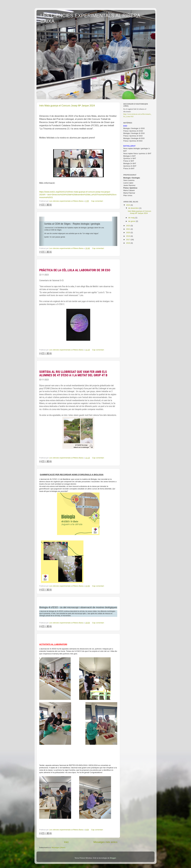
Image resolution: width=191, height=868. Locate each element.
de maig (132, 218)
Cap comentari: (97, 201)
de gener (132, 221)
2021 (128, 229)
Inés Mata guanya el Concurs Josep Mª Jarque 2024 (67, 106)
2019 (128, 236)
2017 (128, 240)
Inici (66, 842)
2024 (128, 205)
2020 (128, 233)
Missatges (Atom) (58, 847)
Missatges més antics (105, 842)
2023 (128, 226)
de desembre (134, 208)
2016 (128, 243)
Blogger (113, 858)
